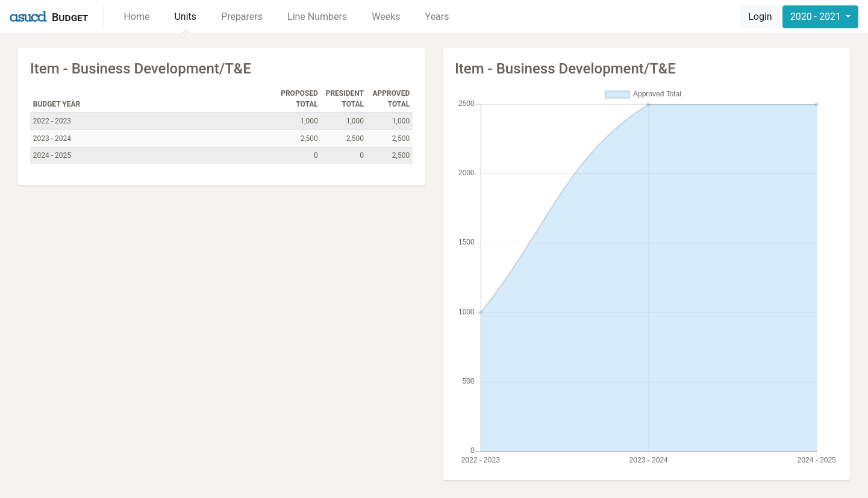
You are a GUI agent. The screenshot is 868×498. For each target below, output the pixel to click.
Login (760, 17)
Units (185, 17)
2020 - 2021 (817, 17)
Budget (70, 17)
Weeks (386, 17)
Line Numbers (317, 17)
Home (136, 17)
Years (437, 17)
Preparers (242, 17)
